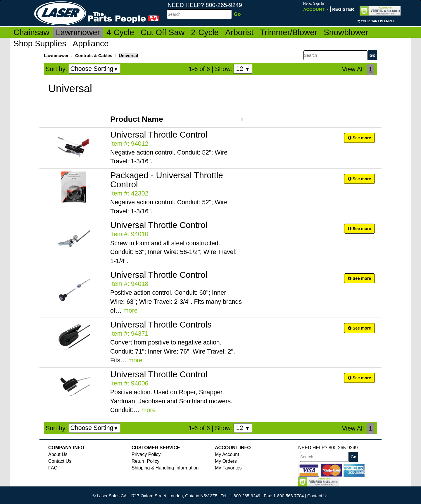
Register (343, 9)
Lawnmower (78, 32)
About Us (58, 454)
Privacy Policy (146, 454)
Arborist (239, 32)
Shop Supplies (40, 43)
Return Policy (145, 461)
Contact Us (60, 461)
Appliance (91, 43)
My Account (227, 454)
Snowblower (346, 32)
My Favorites (228, 468)
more (131, 311)
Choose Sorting (95, 69)
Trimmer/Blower (289, 32)
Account (316, 7)
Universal (128, 56)
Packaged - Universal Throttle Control (167, 180)
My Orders (226, 461)
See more (359, 138)
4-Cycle (120, 32)
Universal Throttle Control (159, 134)
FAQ (53, 468)
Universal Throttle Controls (161, 324)
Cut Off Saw (163, 32)
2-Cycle (205, 32)
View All (353, 69)
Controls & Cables (94, 56)
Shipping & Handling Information (165, 468)
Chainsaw (31, 32)
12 (243, 69)
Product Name (137, 119)
